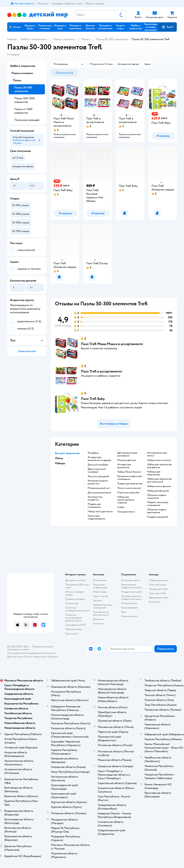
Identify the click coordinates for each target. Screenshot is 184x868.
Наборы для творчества (154, 473)
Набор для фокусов (158, 491)
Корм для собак (157, 593)
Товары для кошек (159, 580)
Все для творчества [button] (67, 453)
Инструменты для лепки (157, 454)
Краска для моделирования (96, 517)
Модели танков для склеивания (158, 504)
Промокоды (72, 603)
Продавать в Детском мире (77, 586)
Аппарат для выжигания (124, 466)
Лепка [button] (59, 458)
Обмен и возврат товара (75, 593)
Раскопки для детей (98, 476)
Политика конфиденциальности (77, 609)
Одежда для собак (159, 598)
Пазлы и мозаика (64, 39)
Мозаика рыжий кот (99, 488)
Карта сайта (72, 634)
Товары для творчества (130, 484)
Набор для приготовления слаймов (126, 500)
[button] (167, 27)
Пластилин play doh (128, 493)
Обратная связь (74, 629)
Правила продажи (75, 599)
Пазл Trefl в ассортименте (101, 371)
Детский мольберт (98, 465)
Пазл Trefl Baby (93, 399)
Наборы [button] (60, 463)
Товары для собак (158, 589)
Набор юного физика (159, 486)
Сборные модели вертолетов (157, 511)
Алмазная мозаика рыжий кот (98, 482)
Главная (12, 39)
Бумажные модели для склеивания (130, 478)
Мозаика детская (126, 460)
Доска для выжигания (99, 493)
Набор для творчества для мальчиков (159, 480)
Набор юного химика (159, 460)
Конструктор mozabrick (95, 498)
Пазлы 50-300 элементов (112, 39)
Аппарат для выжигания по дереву (99, 459)
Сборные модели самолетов (157, 497)
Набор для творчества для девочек (159, 466)
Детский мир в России (20, 657)
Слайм (121, 507)
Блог (124, 612)
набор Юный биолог (129, 472)
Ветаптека (155, 602)
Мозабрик (93, 453)
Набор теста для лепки (100, 512)
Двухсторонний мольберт (97, 470)
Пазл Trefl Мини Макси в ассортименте (112, 344)
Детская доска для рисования (127, 454)
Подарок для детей (158, 517)
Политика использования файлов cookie (74, 618)
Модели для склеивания (94, 506)
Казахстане (39, 657)
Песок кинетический (129, 488)
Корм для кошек (158, 585)
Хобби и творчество (33, 39)
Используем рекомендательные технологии (32, 653)
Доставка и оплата (75, 580)
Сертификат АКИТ (76, 625)
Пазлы (85, 39)
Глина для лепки (126, 512)
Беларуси (53, 657)
